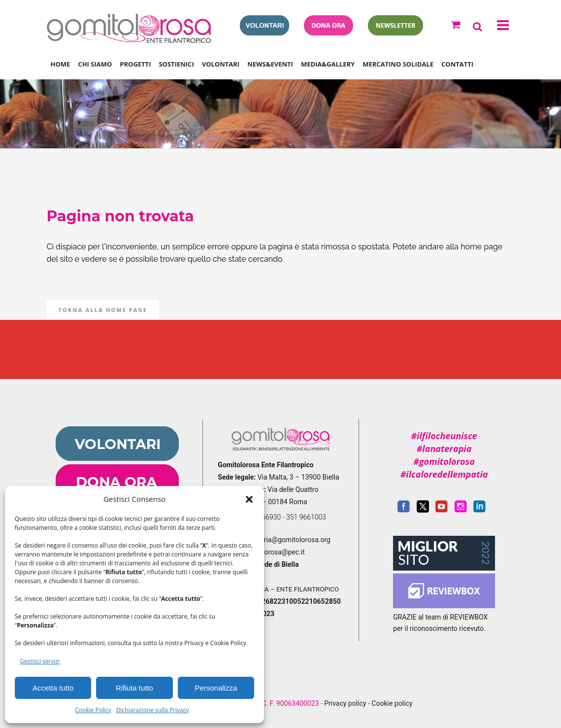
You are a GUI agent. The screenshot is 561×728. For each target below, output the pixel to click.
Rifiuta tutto (134, 688)
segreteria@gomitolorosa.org (286, 540)
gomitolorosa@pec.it (274, 552)
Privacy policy (345, 703)
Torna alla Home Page (103, 310)
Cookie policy (392, 703)
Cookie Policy (93, 710)
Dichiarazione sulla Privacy (153, 710)
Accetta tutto (53, 688)
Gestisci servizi (40, 661)
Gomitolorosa (246, 114)
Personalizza (216, 688)
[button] (249, 499)
